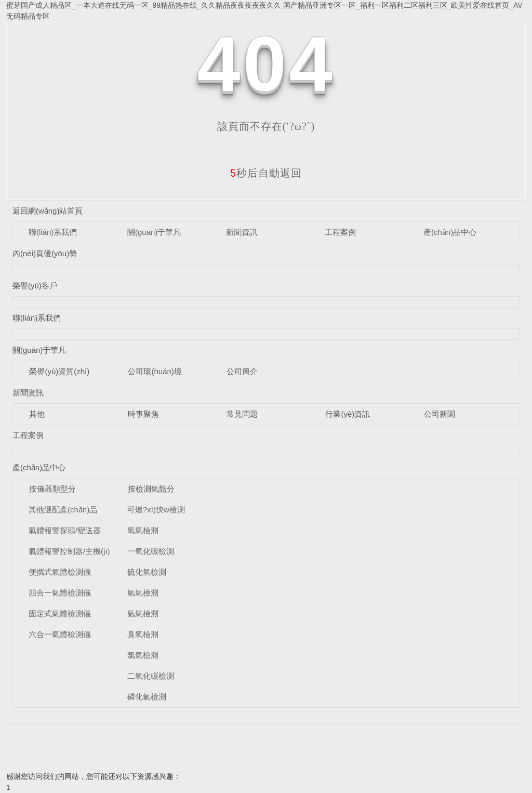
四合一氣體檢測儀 (60, 593)
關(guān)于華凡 (154, 232)
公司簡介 (242, 371)
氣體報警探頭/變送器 (65, 530)
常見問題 (242, 414)
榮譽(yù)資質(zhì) (59, 371)
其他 (37, 414)
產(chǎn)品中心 (450, 232)
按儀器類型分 (52, 489)
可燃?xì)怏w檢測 (156, 510)
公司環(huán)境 (155, 371)
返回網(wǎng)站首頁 (48, 211)
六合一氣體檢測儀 (60, 634)
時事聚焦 (143, 414)
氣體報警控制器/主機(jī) (69, 551)
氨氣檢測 (143, 613)
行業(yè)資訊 (348, 414)
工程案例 (340, 232)
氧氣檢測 (143, 530)
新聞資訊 (242, 232)
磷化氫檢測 (147, 697)
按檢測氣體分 (151, 489)
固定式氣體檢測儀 (60, 613)
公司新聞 (440, 414)
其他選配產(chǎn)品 (63, 510)
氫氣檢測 (143, 593)
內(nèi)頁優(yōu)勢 (45, 253)
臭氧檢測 (143, 634)
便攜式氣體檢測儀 (60, 572)
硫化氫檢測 (147, 572)
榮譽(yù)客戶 (35, 286)
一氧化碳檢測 (151, 551)
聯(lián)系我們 (53, 232)
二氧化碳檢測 (151, 676)
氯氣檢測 (143, 655)
